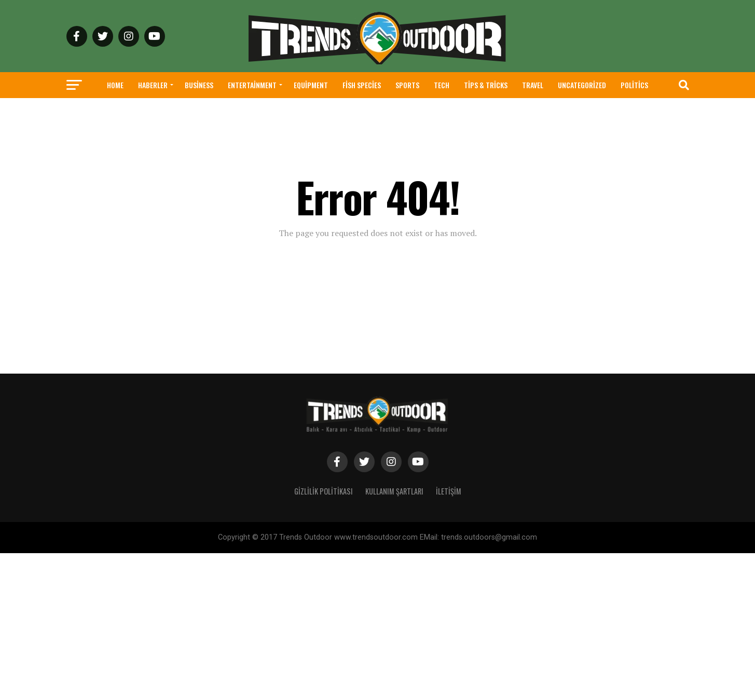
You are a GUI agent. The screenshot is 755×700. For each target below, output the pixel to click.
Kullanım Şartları (394, 491)
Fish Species (362, 85)
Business (199, 85)
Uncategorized (582, 85)
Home (115, 85)
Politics (634, 85)
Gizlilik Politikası (324, 491)
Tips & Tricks (486, 85)
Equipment (311, 85)
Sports (407, 85)
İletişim (449, 491)
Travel (533, 85)
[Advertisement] (311, 626)
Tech (442, 85)
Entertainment (252, 85)
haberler (153, 85)
